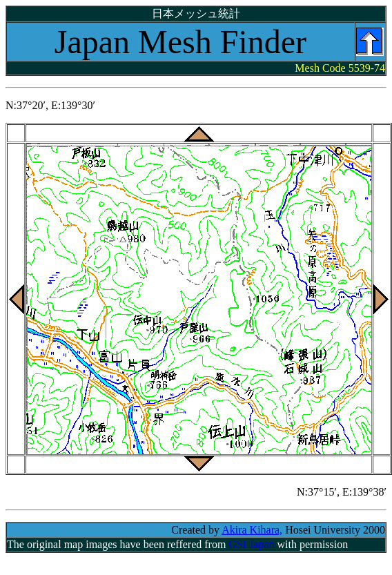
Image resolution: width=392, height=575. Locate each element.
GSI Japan (253, 544)
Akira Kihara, (252, 530)
